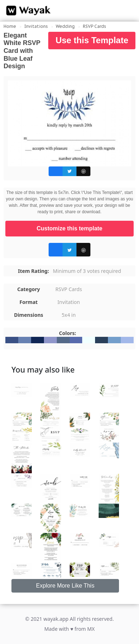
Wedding (65, 26)
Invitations (36, 26)
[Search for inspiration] (127, 11)
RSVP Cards (95, 26)
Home (10, 26)
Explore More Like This (65, 586)
